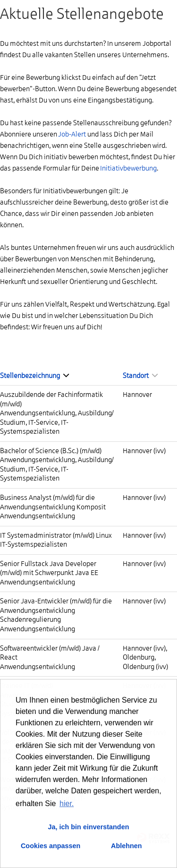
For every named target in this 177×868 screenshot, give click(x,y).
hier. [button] (67, 804)
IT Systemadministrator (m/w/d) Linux (56, 535)
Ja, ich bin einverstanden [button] (89, 827)
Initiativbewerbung (128, 168)
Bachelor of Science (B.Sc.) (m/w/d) (51, 451)
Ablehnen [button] (126, 846)
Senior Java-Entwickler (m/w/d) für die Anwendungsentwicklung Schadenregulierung (56, 610)
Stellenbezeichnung (34, 376)
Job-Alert (72, 134)
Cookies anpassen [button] (51, 846)
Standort (140, 376)
